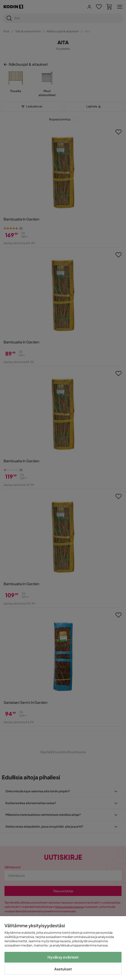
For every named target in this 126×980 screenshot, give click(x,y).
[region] (63, 948)
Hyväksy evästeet (63, 957)
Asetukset (63, 969)
